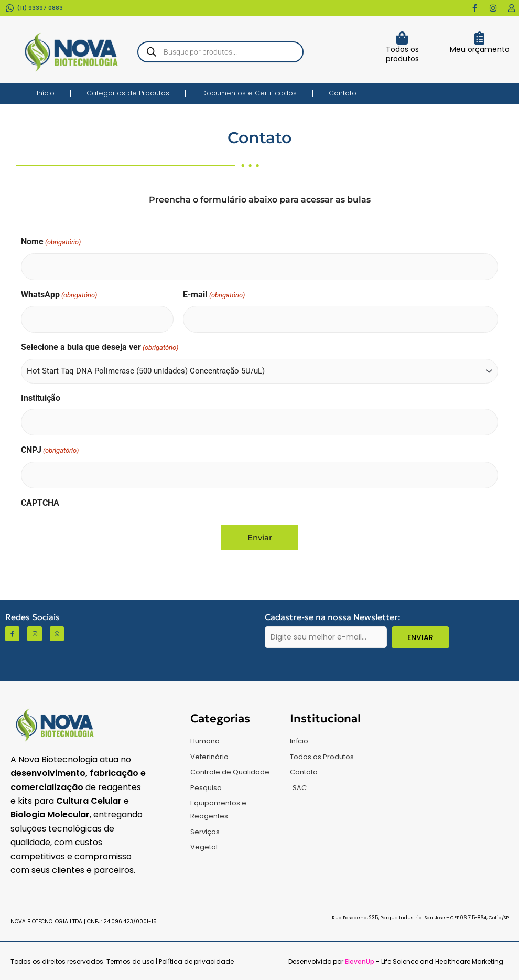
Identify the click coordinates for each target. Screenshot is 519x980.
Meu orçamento (480, 49)
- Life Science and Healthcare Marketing (424, 961)
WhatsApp (59, 296)
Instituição (41, 398)
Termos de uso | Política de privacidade (170, 961)
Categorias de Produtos (128, 93)
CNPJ (50, 451)
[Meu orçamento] (479, 38)
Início (46, 93)
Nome (51, 243)
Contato (343, 93)
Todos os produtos (402, 54)
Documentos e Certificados (249, 93)
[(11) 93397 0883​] (10, 8)
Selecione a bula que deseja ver (100, 348)
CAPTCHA (40, 503)
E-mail (214, 296)
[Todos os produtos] (402, 38)
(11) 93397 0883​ (40, 8)
